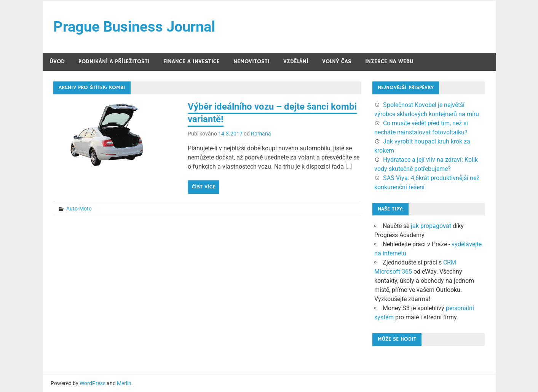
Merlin (124, 383)
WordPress (93, 383)
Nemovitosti (251, 61)
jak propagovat (431, 226)
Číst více (204, 187)
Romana (261, 134)
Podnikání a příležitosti (114, 61)
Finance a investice (192, 61)
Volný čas (337, 61)
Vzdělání (296, 61)
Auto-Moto (79, 209)
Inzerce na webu (389, 61)
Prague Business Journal (134, 27)
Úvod (57, 61)
